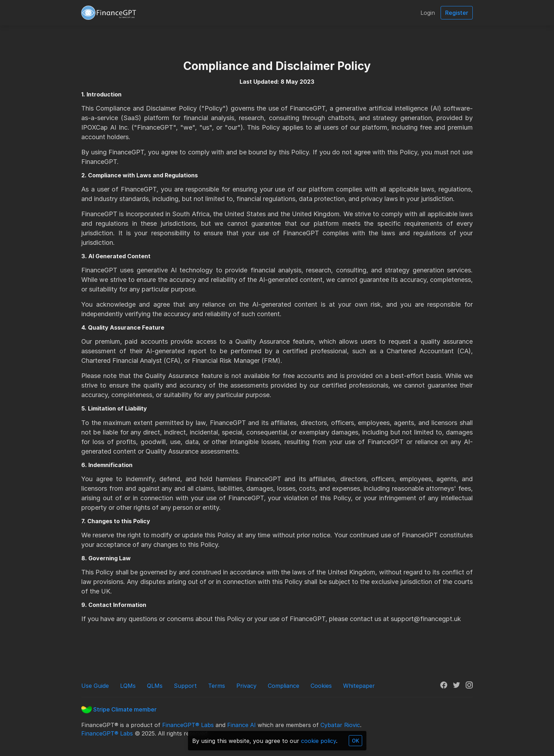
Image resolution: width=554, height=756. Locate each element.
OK (355, 741)
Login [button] (428, 13)
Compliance (284, 686)
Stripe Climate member (119, 709)
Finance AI (241, 725)
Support (185, 686)
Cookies (321, 686)
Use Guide (95, 686)
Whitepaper (359, 686)
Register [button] (457, 13)
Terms (217, 686)
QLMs (155, 686)
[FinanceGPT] (109, 13)
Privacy (246, 686)
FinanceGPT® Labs (188, 725)
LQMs (128, 686)
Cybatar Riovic (340, 725)
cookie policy (319, 741)
